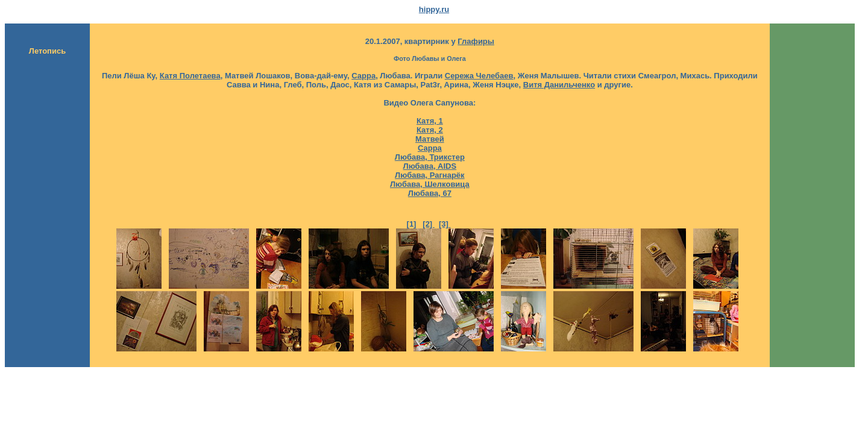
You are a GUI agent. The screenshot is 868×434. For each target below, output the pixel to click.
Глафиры (476, 41)
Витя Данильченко (559, 85)
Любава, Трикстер (430, 157)
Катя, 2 (430, 130)
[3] (445, 224)
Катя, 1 (430, 121)
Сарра (363, 76)
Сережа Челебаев (479, 76)
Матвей (430, 139)
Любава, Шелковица (430, 184)
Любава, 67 (430, 193)
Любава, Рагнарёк (430, 175)
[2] (429, 224)
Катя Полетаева (190, 76)
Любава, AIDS (430, 166)
